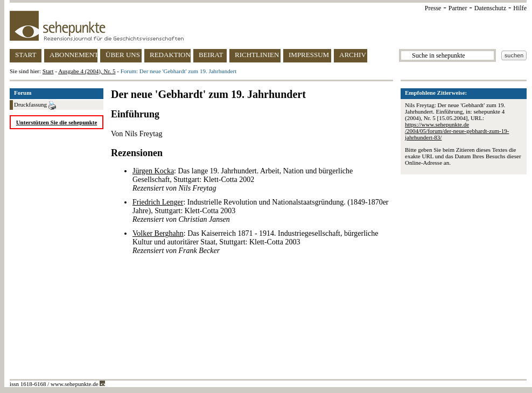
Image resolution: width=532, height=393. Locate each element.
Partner (458, 8)
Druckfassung (35, 106)
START (26, 55)
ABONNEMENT (73, 55)
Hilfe (520, 8)
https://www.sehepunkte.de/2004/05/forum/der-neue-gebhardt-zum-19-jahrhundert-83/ (457, 131)
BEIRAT (211, 55)
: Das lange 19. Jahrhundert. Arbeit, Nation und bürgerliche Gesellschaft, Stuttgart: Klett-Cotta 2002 (243, 180)
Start (48, 71)
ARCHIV (353, 55)
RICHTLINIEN (257, 55)
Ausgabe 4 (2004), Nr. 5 (87, 71)
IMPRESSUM (309, 55)
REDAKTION (170, 55)
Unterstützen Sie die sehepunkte (57, 122)
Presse (433, 8)
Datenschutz (490, 8)
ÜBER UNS (123, 55)
